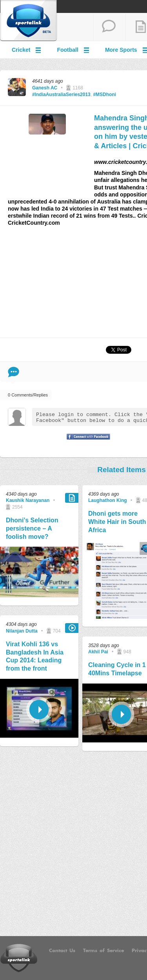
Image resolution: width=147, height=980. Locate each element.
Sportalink (29, 21)
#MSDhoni (104, 95)
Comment (14, 372)
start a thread (109, 27)
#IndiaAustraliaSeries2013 (61, 95)
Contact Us (62, 951)
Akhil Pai (98, 652)
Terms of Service (103, 951)
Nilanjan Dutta (22, 631)
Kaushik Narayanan (28, 500)
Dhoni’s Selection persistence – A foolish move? (32, 528)
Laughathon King (108, 500)
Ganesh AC (45, 88)
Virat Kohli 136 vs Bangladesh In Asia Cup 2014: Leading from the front (35, 656)
